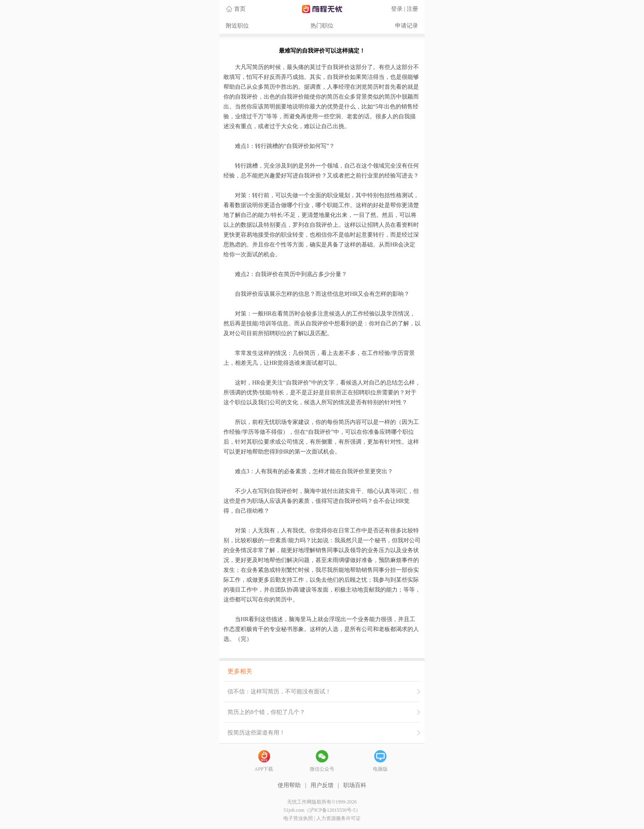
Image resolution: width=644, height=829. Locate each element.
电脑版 (380, 769)
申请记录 (407, 26)
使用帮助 (289, 785)
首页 (240, 9)
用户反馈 (322, 785)
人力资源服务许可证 (338, 818)
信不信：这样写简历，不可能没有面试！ (279, 692)
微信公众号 (322, 769)
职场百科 (355, 785)
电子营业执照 (298, 818)
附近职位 (237, 26)
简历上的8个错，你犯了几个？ (266, 712)
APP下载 (264, 769)
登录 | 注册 (405, 9)
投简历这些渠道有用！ (256, 733)
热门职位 (322, 26)
